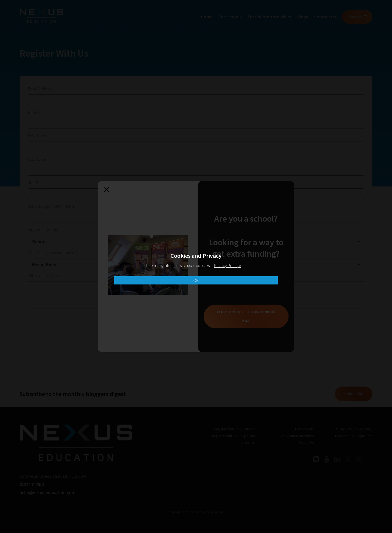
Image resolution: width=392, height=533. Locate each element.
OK (196, 280)
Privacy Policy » (227, 265)
